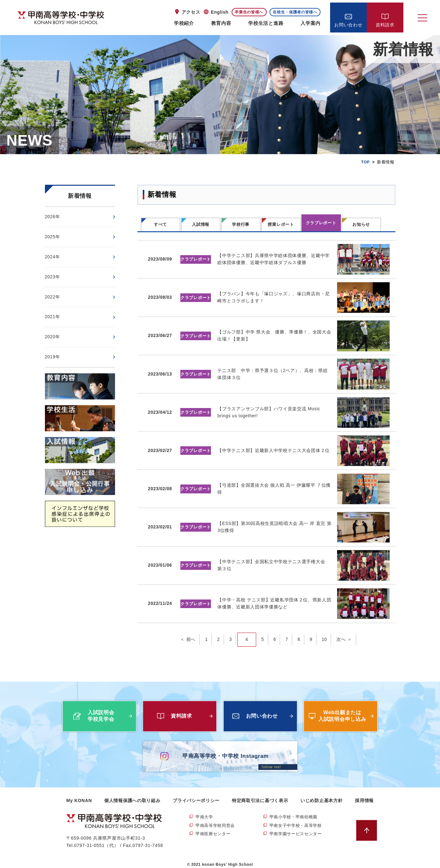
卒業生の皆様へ (249, 12)
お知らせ (361, 224)
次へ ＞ (345, 634)
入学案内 (310, 23)
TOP (365, 162)
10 (325, 634)
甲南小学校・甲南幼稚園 (295, 812)
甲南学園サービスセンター (298, 829)
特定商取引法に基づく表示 (260, 795)
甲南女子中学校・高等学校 (298, 820)
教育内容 (221, 23)
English (220, 12)
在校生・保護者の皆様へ (295, 12)
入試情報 (201, 224)
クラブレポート (321, 223)
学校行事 (241, 224)
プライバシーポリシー (196, 795)
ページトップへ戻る (368, 825)
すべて (160, 224)
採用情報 (364, 795)
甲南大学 (205, 812)
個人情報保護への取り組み (132, 795)
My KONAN (79, 795)
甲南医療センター (214, 829)
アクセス (191, 12)
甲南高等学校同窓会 (217, 820)
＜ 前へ (188, 634)
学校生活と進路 (266, 23)
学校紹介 (184, 23)
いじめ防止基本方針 (321, 795)
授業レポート (281, 224)
